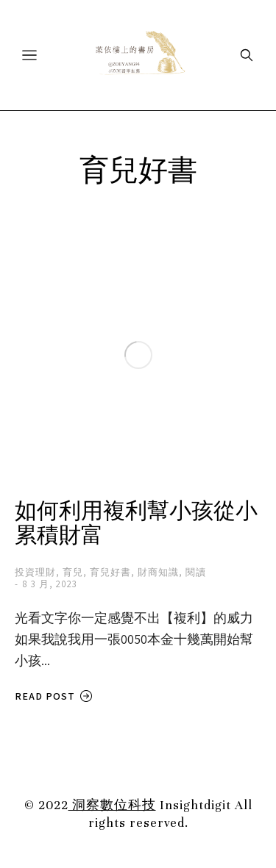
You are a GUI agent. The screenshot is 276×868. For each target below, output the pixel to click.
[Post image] (138, 355)
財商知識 (158, 572)
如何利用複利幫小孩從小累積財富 (136, 524)
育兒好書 (110, 572)
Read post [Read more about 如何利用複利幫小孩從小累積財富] (54, 696)
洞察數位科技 (112, 805)
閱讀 (196, 572)
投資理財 (35, 572)
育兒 (73, 572)
